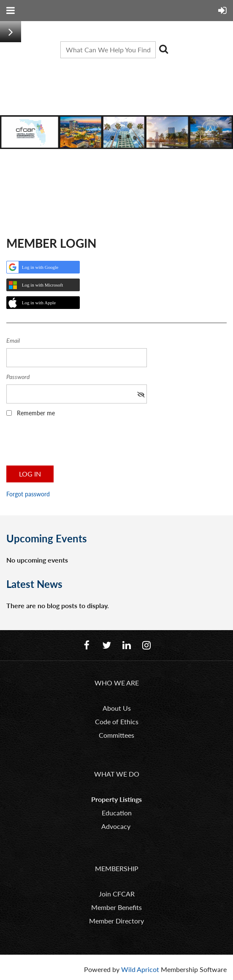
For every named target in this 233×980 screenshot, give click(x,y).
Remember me (36, 413)
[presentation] (70, 444)
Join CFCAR (117, 894)
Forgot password (28, 494)
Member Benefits (116, 907)
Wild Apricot (140, 969)
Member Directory (116, 921)
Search (164, 49)
